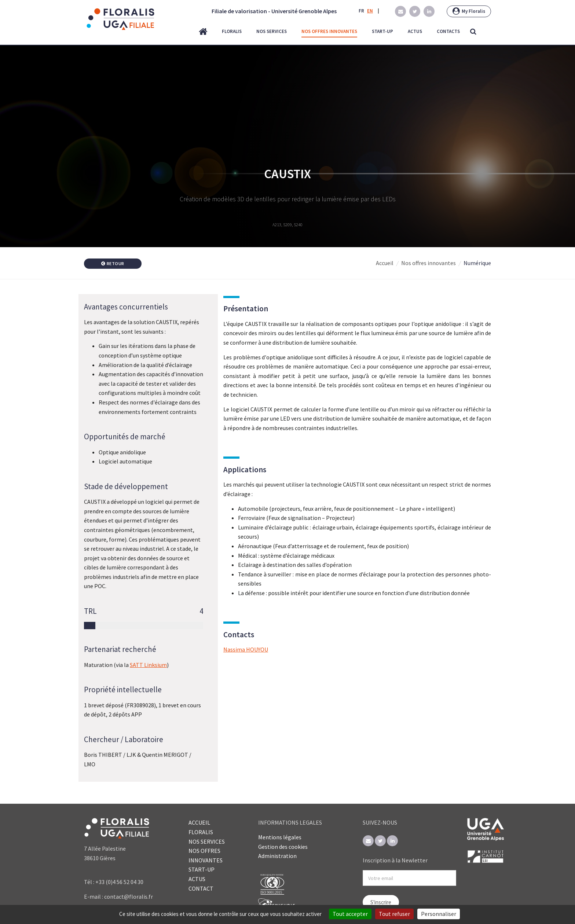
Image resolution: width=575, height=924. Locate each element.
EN (370, 11)
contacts (448, 31)
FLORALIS (201, 832)
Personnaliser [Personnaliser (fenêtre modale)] (439, 914)
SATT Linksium (148, 665)
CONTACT (201, 888)
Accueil (385, 263)
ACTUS (197, 879)
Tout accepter (350, 914)
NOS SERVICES (207, 841)
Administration (277, 856)
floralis (232, 31)
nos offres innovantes (329, 31)
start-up (382, 31)
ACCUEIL (199, 822)
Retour (113, 263)
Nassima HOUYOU (246, 649)
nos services (272, 31)
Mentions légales (280, 837)
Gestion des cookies (283, 847)
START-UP (202, 869)
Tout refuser (394, 914)
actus (415, 31)
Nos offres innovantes (428, 263)
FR (361, 11)
